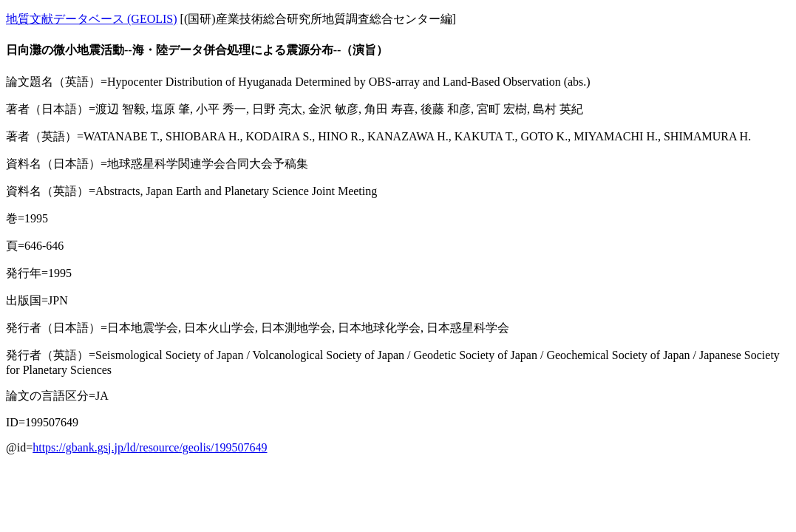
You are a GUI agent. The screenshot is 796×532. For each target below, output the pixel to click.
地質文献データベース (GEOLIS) (92, 19)
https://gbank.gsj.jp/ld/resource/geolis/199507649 (150, 447)
